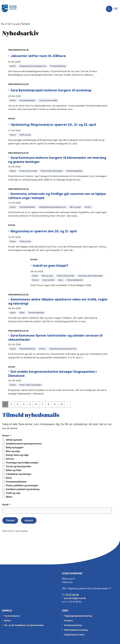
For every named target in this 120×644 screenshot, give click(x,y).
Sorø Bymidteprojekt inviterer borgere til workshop (51, 90)
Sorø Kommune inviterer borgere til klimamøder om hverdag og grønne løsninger (57, 160)
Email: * (6, 505)
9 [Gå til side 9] (55, 404)
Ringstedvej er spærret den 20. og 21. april (44, 231)
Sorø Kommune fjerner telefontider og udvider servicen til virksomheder (55, 337)
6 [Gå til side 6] (36, 404)
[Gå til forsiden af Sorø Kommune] (51, 9)
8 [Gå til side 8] (48, 404)
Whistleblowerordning (76, 630)
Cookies (68, 621)
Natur (9, 478)
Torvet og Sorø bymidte (18, 466)
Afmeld (29, 521)
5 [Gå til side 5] (30, 404)
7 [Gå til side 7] (42, 404)
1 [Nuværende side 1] (5, 404)
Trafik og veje (13, 493)
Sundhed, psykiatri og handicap (23, 489)
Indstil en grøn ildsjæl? (51, 265)
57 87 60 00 (72, 595)
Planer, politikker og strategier (22, 485)
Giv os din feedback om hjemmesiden (24, 625)
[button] (117, 9)
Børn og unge (13, 451)
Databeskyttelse (73, 625)
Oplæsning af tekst (74, 635)
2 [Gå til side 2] (11, 404)
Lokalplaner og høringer (19, 474)
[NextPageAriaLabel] (68, 404)
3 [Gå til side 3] (17, 404)
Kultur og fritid (13, 470)
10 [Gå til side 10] (61, 404)
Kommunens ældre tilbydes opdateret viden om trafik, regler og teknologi (58, 301)
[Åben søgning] (109, 9)
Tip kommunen (12, 616)
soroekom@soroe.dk (75, 598)
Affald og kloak (14, 440)
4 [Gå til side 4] (24, 404)
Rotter (7, 621)
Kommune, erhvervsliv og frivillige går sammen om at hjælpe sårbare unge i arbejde (57, 196)
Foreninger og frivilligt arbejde (22, 463)
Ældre (9, 497)
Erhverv (10, 459)
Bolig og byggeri (15, 447)
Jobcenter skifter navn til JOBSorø (38, 56)
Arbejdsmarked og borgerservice (24, 444)
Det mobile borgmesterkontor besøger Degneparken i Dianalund (52, 374)
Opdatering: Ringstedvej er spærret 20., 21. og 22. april (53, 125)
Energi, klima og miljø (17, 455)
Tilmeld (10, 521)
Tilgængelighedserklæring (78, 616)
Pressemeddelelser (16, 482)
